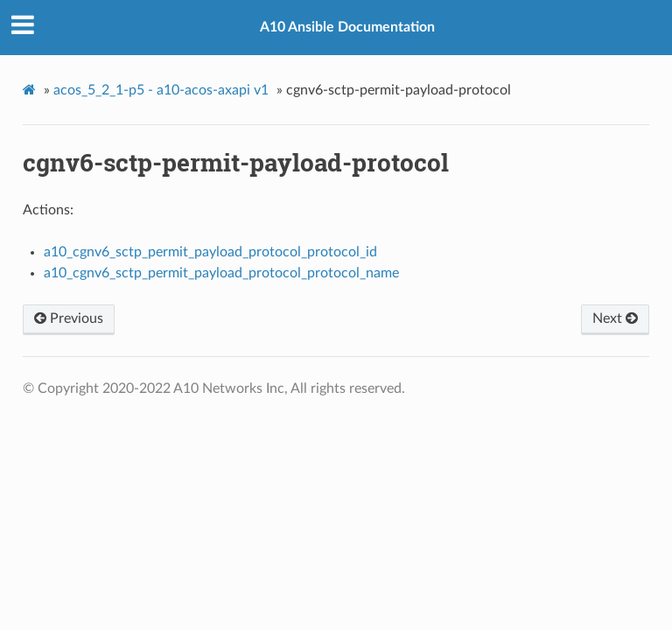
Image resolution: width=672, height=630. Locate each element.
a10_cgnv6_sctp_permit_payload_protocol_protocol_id (210, 252)
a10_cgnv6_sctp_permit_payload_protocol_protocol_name (221, 273)
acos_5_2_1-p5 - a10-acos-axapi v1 (161, 90)
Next (615, 318)
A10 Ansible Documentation (347, 27)
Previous (69, 318)
